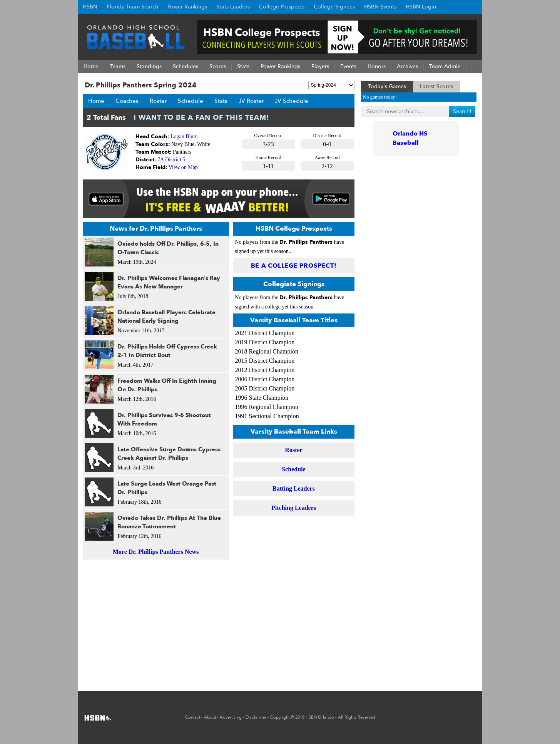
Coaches (127, 101)
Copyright (280, 717)
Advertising (231, 717)
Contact (193, 717)
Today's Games (387, 86)
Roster (158, 101)
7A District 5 (171, 160)
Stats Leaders (233, 7)
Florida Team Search (132, 7)
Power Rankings (187, 7)
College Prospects (282, 7)
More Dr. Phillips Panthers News (156, 552)
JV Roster (251, 101)
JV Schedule (292, 101)
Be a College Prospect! (294, 266)
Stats (221, 101)
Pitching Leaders (294, 508)
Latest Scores (436, 86)
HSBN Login (421, 7)
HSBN (90, 7)
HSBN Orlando (320, 717)
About (210, 717)
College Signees (334, 7)
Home (96, 101)
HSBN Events (380, 7)
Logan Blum (184, 137)
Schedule (191, 101)
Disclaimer (256, 717)
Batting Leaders (294, 488)
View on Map (183, 167)
